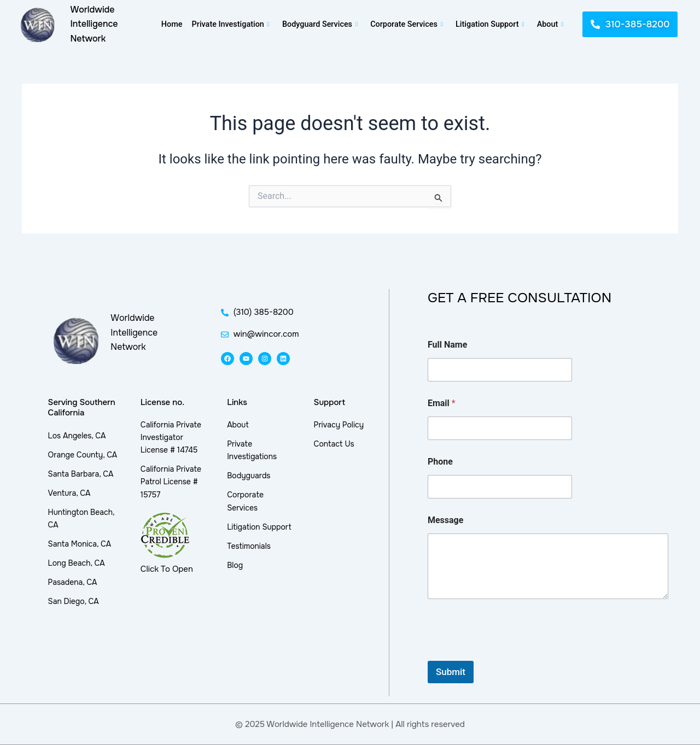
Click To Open (167, 569)
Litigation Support (492, 24)
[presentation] (511, 654)
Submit (451, 672)
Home (170, 24)
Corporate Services (407, 24)
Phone (440, 462)
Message (445, 520)
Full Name (447, 345)
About (552, 24)
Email (442, 403)
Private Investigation (229, 24)
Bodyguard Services (320, 24)
